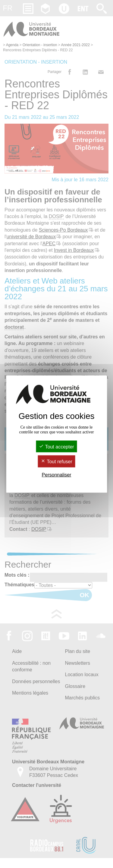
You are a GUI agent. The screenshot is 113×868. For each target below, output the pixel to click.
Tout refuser (56, 462)
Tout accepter (56, 447)
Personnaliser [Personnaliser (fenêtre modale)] (57, 475)
